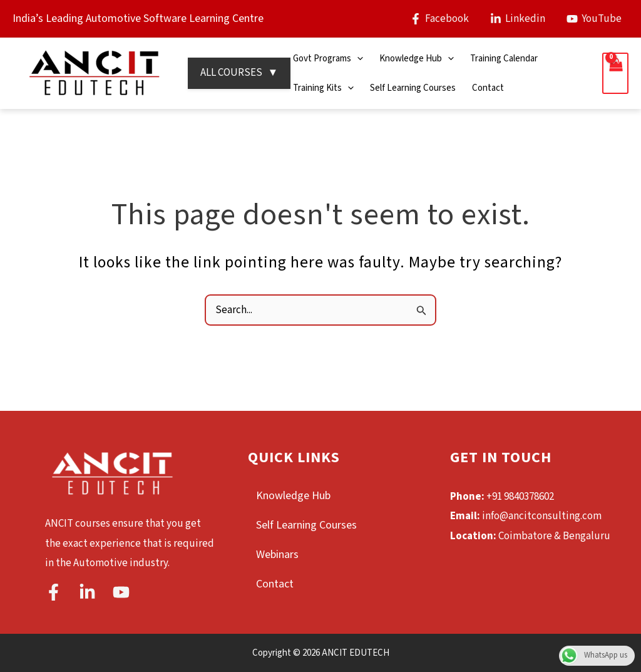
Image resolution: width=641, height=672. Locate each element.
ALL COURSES (239, 73)
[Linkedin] (518, 19)
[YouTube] (594, 19)
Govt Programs (328, 59)
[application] (357, 59)
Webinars (277, 555)
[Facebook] (439, 19)
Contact (488, 88)
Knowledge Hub (417, 59)
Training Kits (323, 88)
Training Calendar (504, 59)
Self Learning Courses (413, 88)
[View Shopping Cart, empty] (615, 74)
